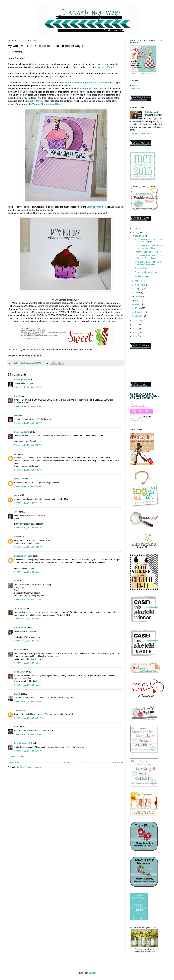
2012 (135, 329)
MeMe (17, 415)
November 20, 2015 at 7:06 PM (28, 734)
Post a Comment (19, 757)
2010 (135, 336)
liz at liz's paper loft (23, 743)
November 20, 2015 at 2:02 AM (28, 599)
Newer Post (14, 762)
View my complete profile (141, 134)
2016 (135, 229)
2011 (135, 332)
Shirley (17, 710)
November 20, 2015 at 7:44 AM (28, 701)
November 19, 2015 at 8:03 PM (28, 423)
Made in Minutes (142, 276)
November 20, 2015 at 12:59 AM (28, 547)
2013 (135, 325)
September (140, 285)
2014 (135, 321)
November (140, 236)
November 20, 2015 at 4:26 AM (28, 663)
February (139, 312)
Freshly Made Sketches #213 (148, 252)
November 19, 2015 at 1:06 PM (28, 387)
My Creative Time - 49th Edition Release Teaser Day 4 (149, 247)
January (139, 316)
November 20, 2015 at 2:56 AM (28, 619)
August (139, 289)
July (137, 293)
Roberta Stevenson (23, 556)
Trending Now (141, 268)
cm (16, 454)
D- (15, 581)
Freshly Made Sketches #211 (148, 272)
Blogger (92, 973)
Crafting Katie (21, 380)
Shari (17, 727)
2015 (135, 232)
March (138, 308)
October (139, 281)
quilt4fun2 (19, 650)
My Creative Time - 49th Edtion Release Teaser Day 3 (148, 257)
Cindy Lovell (152, 112)
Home (66, 762)
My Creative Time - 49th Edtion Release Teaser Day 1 (148, 263)
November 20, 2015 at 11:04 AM (28, 718)
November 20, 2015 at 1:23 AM (28, 572)
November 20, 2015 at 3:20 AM (28, 641)
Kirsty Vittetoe (21, 628)
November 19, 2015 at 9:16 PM (28, 486)
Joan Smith (19, 608)
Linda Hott (19, 479)
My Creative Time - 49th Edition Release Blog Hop (149, 241)
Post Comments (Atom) (30, 767)
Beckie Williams (22, 432)
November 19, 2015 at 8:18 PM (28, 445)
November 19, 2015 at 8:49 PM (28, 470)
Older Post (118, 762)
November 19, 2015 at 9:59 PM (28, 528)
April (137, 304)
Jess (16, 512)
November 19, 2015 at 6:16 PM (28, 406)
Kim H (17, 396)
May (137, 300)
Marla (17, 495)
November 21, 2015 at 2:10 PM (28, 751)
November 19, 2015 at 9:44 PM (28, 503)
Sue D (17, 537)
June (138, 296)
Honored (136, 89)
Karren (17, 694)
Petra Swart (20, 672)
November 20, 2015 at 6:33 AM (28, 685)
